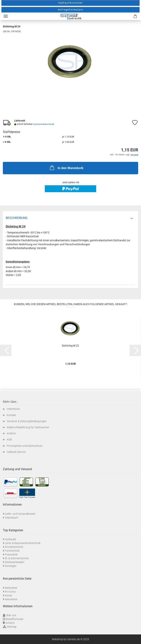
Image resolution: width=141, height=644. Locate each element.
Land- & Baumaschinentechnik (23, 543)
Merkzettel (11, 588)
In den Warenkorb (66, 168)
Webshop (57, 639)
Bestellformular (15, 619)
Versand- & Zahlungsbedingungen (27, 421)
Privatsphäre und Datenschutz (25, 446)
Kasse (8, 595)
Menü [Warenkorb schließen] (6, 16)
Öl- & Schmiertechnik (17, 558)
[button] (6, 350)
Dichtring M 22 (70, 346)
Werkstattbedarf (15, 562)
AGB (9, 439)
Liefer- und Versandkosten (20, 514)
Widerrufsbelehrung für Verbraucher (28, 427)
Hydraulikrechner (70, 3)
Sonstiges (11, 566)
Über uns (11, 615)
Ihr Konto (10, 592)
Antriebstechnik (14, 547)
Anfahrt (11, 433)
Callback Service (16, 452)
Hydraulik (10, 539)
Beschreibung (17, 218)
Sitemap (12, 627)
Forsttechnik (12, 551)
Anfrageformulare (70, 10)
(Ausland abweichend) (44, 124)
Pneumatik (11, 555)
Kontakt (11, 415)
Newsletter (11, 599)
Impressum (13, 409)
